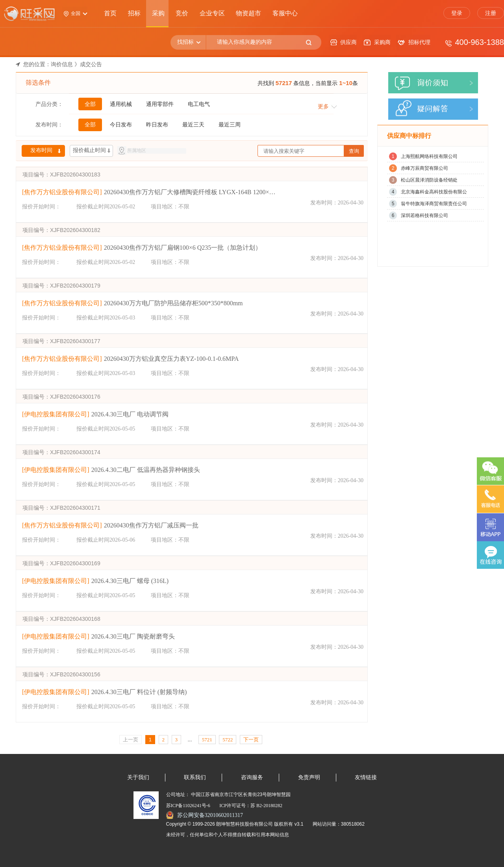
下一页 (251, 740)
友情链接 (366, 777)
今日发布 (121, 125)
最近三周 (230, 125)
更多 (323, 106)
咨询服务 (252, 777)
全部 (90, 104)
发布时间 (41, 150)
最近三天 (193, 125)
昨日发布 (157, 125)
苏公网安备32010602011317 (210, 815)
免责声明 (309, 777)
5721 (207, 740)
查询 (354, 151)
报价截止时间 (89, 150)
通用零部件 (160, 104)
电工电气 (199, 104)
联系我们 (195, 777)
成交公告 (91, 64)
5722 (228, 740)
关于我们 (138, 777)
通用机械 (121, 104)
